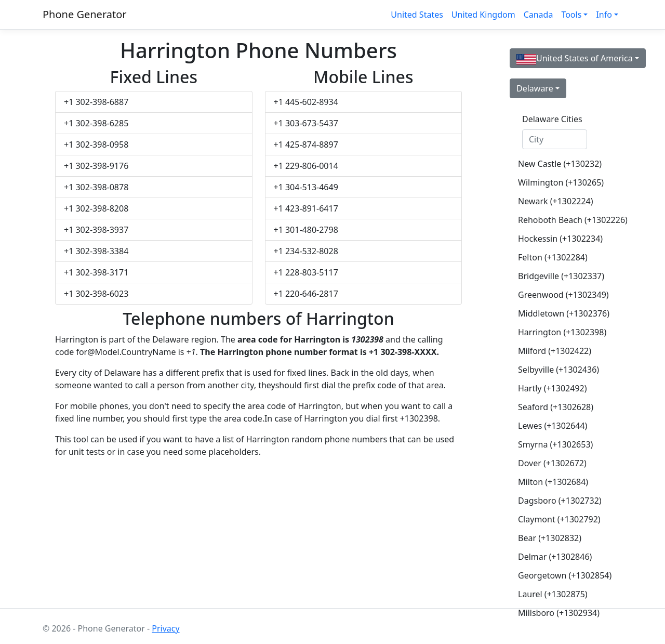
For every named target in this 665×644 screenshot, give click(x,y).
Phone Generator (85, 14)
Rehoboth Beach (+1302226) (559, 220)
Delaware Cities (552, 119)
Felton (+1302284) (553, 257)
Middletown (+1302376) (559, 313)
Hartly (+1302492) (552, 388)
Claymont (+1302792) (559, 519)
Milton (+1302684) (553, 482)
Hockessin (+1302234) (559, 239)
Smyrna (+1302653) (555, 444)
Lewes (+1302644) (553, 426)
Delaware (535, 88)
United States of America (575, 58)
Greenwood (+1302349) (559, 295)
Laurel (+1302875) (553, 594)
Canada (538, 15)
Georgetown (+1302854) (559, 575)
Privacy (165, 628)
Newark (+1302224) (556, 201)
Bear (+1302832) (550, 538)
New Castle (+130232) (559, 164)
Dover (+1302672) (552, 463)
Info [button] (604, 15)
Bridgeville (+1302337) (559, 276)
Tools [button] (571, 15)
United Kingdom (483, 15)
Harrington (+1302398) (559, 332)
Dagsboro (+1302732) (559, 501)
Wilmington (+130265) (559, 182)
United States (417, 15)
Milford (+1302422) (555, 351)
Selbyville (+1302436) (558, 370)
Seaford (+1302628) (556, 407)
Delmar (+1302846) (555, 557)
